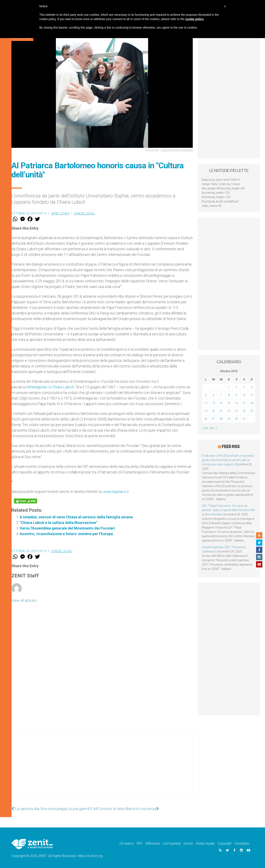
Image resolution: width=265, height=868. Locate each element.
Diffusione (153, 843)
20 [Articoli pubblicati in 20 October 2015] (213, 411)
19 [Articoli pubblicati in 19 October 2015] (206, 411)
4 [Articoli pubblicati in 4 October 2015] (252, 387)
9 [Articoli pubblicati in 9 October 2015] (236, 395)
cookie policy (195, 19)
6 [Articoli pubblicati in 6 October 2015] (213, 395)
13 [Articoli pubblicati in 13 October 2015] (213, 403)
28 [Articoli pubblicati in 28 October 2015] (221, 419)
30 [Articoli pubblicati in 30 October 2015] (236, 419)
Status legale (205, 843)
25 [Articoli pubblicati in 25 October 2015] (252, 411)
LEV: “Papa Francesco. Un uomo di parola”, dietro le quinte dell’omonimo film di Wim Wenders (229, 510)
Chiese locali (85, 213)
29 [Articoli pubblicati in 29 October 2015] (229, 419)
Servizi (188, 843)
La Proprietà (172, 843)
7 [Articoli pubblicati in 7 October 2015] (221, 395)
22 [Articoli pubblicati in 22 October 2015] (229, 411)
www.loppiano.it (116, 492)
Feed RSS (231, 447)
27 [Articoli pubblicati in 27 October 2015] (213, 419)
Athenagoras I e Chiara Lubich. (51, 387)
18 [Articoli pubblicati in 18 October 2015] (252, 403)
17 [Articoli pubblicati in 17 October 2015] (244, 403)
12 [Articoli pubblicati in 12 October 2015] (206, 403)
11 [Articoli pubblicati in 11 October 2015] (252, 395)
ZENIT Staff (60, 213)
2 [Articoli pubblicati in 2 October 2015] (236, 387)
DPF (140, 843)
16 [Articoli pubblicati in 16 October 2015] (236, 403)
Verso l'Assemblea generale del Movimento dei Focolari (67, 528)
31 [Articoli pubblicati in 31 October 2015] (244, 419)
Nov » (213, 428)
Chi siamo (127, 843)
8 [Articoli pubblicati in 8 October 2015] (229, 395)
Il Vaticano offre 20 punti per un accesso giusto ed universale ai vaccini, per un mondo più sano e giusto (228, 460)
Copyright (225, 843)
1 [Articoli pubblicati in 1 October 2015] (229, 387)
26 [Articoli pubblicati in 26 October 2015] (206, 419)
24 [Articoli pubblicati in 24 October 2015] (244, 411)
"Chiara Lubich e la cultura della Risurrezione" (58, 523)
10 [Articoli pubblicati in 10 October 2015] (244, 395)
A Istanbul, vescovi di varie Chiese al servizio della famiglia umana (76, 517)
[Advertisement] (102, 768)
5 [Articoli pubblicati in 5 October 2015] (206, 395)
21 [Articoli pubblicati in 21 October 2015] (221, 411)
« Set (205, 428)
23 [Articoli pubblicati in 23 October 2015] (236, 411)
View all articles (24, 600)
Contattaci (242, 843)
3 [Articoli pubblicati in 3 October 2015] (244, 387)
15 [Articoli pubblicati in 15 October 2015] (229, 403)
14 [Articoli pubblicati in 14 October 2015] (221, 403)
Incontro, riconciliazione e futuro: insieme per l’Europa (66, 534)
